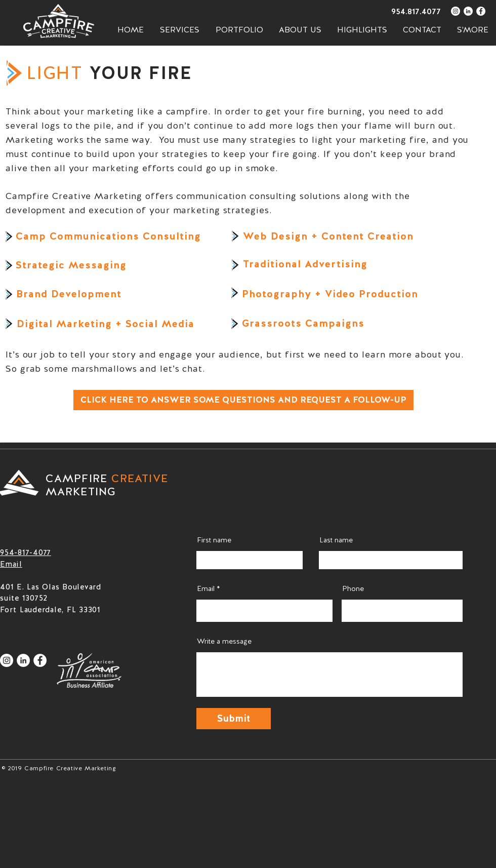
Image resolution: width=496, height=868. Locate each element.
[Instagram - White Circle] (456, 11)
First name (214, 540)
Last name (336, 540)
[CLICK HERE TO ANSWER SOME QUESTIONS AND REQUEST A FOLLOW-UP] (243, 400)
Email (206, 588)
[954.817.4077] (405, 12)
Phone (353, 588)
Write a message (224, 641)
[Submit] (234, 719)
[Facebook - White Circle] (481, 11)
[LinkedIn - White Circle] (468, 11)
